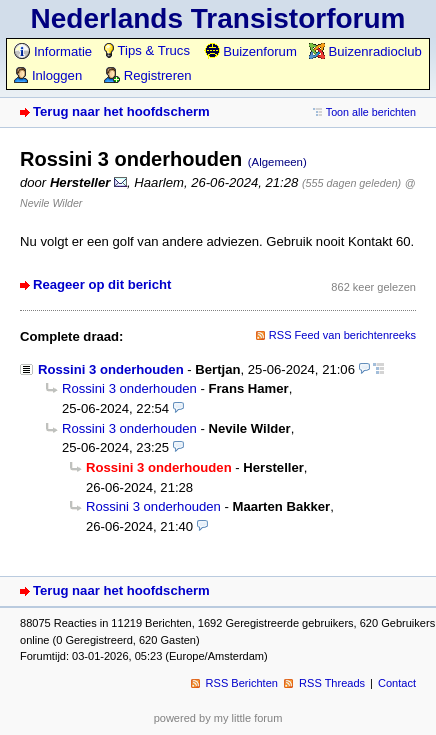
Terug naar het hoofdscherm (121, 111)
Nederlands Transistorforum (218, 18)
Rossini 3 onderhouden (111, 369)
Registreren (147, 75)
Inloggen (48, 75)
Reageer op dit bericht (102, 284)
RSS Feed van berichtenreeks (342, 335)
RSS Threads (332, 683)
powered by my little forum (218, 718)
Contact (397, 683)
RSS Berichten (242, 683)
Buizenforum (250, 51)
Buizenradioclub (365, 51)
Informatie (53, 51)
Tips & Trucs (147, 50)
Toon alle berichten (371, 112)
